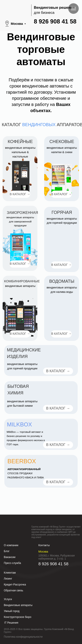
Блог (7, 551)
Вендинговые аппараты (18, 605)
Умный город (12, 611)
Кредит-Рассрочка (15, 585)
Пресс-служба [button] (13, 563)
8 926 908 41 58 (55, 21)
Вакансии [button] (10, 557)
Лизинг (8, 579)
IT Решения (11, 623)
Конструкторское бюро (18, 617)
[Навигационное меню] (73, 9)
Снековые (62, 141)
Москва (17, 24)
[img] (62, 179)
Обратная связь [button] (14, 590)
